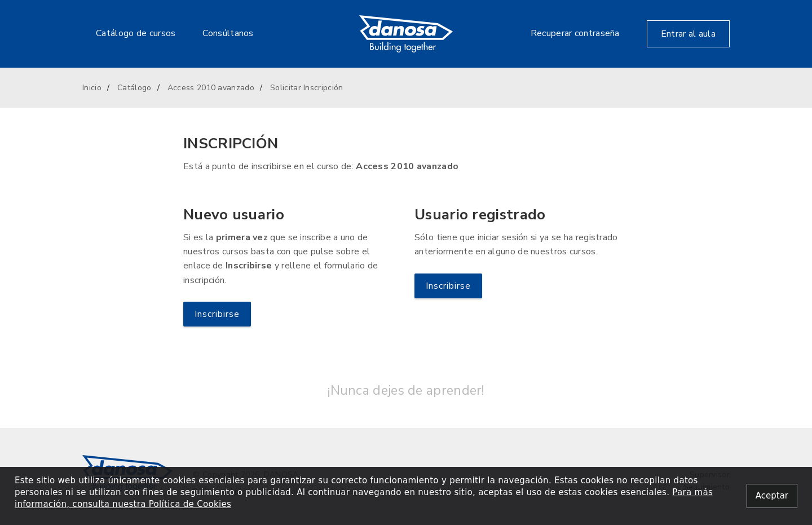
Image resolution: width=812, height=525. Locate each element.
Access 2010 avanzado (211, 88)
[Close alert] (772, 496)
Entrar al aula (688, 34)
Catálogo (134, 88)
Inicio (92, 88)
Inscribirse (217, 314)
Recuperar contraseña (575, 33)
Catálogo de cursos (136, 33)
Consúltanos (228, 33)
